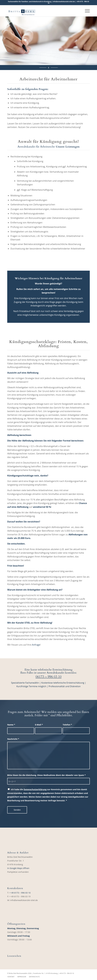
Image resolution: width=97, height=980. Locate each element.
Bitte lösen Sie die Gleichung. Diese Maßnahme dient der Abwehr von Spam (46, 775)
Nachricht (13, 739)
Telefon (67, 725)
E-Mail (39, 725)
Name (11, 725)
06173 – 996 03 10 (48, 677)
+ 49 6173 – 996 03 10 (20, 893)
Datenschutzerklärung (35, 789)
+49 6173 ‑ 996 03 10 (67, 973)
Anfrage (36, 645)
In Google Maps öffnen (18, 868)
